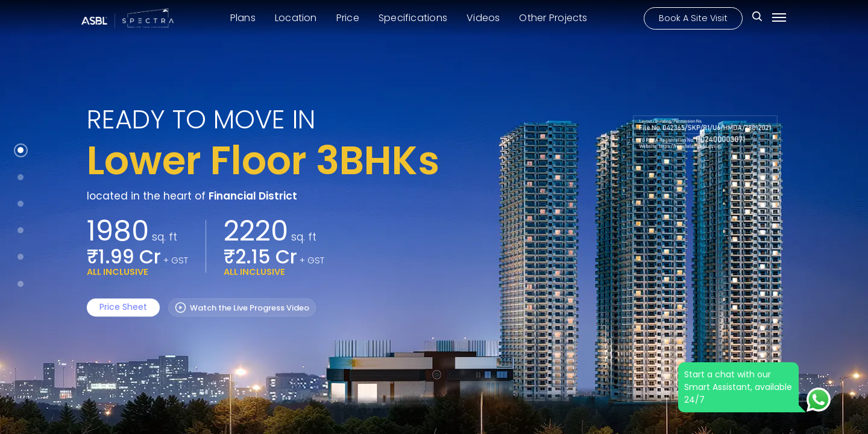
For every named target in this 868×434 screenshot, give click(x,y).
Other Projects (553, 17)
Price (348, 17)
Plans (243, 17)
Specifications (413, 17)
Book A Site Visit (693, 17)
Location (296, 17)
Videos (483, 17)
